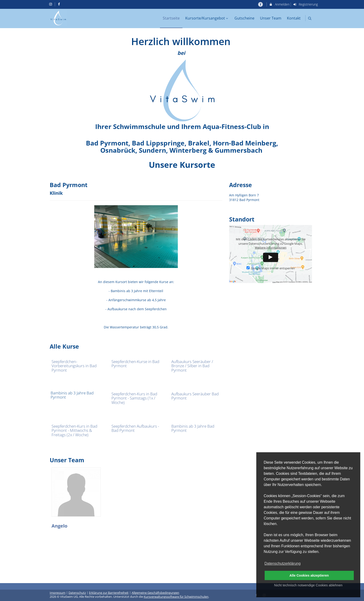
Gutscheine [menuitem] (244, 18)
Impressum (58, 593)
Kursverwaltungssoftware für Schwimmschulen (176, 597)
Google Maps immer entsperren (271, 268)
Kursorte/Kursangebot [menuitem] (207, 18)
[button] (310, 18)
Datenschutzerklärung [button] (283, 563)
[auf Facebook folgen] (60, 4)
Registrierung (305, 4)
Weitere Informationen (271, 247)
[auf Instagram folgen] (51, 4)
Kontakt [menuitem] (294, 18)
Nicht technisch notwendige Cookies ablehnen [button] (308, 585)
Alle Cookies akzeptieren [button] (309, 575)
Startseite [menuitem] (171, 18)
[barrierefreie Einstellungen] (261, 4)
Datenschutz (77, 593)
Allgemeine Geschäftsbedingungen (155, 593)
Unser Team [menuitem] (271, 18)
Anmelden (279, 4)
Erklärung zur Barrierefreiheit (109, 593)
